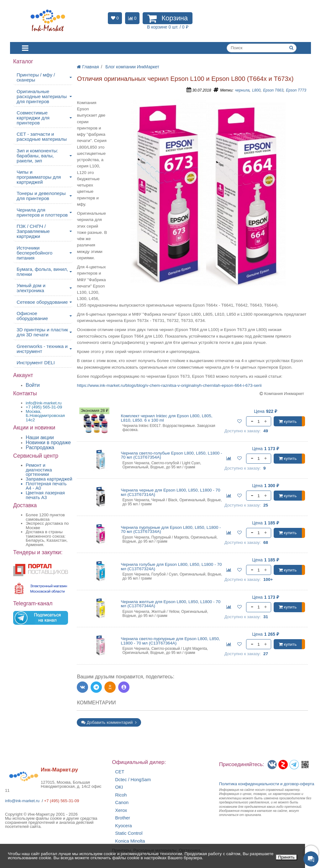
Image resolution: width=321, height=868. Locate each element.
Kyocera (123, 826)
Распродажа (40, 447)
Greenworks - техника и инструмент (42, 349)
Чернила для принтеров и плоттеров (42, 212)
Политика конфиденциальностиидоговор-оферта (267, 784)
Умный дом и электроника (31, 288)
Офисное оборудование (32, 316)
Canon (122, 803)
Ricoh (121, 795)
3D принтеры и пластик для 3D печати (42, 332)
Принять (286, 857)
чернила (242, 90)
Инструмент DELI (36, 363)
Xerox (121, 810)
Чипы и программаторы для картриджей (39, 177)
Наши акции (40, 437)
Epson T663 (273, 90)
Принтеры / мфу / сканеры (36, 77)
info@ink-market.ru (22, 801)
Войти (33, 385)
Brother (123, 818)
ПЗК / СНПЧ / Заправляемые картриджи (33, 231)
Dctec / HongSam (133, 780)
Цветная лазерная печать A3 (45, 495)
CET (120, 772)
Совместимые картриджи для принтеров (33, 118)
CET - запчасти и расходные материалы (42, 137)
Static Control (129, 833)
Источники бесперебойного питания (34, 253)
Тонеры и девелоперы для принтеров (41, 196)
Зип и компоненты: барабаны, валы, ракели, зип (37, 156)
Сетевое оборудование (42, 302)
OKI (119, 787)
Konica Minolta (130, 841)
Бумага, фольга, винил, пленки (42, 272)
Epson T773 (296, 90)
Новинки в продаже (48, 442)
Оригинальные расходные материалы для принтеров (42, 96)
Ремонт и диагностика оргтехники (39, 470)
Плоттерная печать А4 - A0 (46, 486)
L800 (256, 90)
